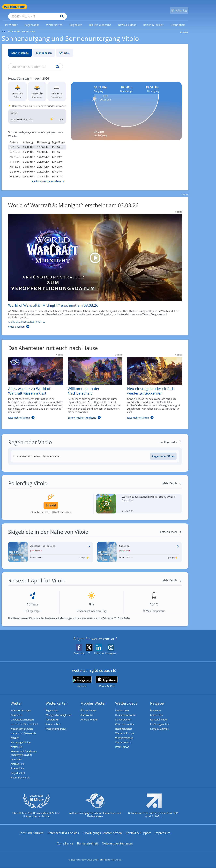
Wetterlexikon (124, 740)
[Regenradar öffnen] (163, 451)
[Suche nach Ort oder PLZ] (62, 7)
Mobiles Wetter (94, 698)
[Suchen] (87, 7)
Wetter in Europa (126, 730)
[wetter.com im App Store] (107, 677)
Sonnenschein (54, 720)
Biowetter (156, 706)
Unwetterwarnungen (23, 716)
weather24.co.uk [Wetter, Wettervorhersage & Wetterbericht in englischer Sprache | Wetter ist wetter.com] (21, 777)
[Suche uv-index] (57, 62)
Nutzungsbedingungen (117, 844)
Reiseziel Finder (160, 716)
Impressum (163, 833)
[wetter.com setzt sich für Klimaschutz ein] (95, 809)
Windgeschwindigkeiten (60, 711)
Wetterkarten (57, 698)
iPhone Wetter (89, 706)
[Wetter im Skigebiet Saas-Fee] (139, 547)
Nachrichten (123, 706)
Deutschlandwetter (127, 711)
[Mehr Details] (172, 479)
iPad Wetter (88, 711)
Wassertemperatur (57, 725)
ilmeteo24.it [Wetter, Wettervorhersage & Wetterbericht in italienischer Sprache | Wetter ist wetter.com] (18, 768)
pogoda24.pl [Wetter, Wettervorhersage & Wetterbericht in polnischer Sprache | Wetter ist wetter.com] (19, 773)
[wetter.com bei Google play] (82, 677)
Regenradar (53, 706)
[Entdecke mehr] (171, 527)
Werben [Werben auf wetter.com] (16, 735)
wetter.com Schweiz (23, 725)
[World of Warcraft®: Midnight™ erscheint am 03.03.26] (93, 267)
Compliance (65, 844)
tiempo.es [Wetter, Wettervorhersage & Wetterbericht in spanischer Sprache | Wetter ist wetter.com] (17, 758)
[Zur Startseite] (15, 7)
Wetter (17, 698)
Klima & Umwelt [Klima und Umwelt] (160, 725)
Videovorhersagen (22, 706)
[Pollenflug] (179, 7)
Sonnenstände (20, 48)
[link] (11, 20)
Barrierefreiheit (88, 844)
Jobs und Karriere (32, 833)
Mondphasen (44, 48)
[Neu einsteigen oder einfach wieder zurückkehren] (152, 385)
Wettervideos (127, 698)
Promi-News (123, 745)
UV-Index (65, 48)
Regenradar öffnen (163, 452)
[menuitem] (11, 20)
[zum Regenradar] (170, 438)
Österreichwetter (126, 720)
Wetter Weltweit (125, 735)
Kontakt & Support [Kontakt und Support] (138, 833)
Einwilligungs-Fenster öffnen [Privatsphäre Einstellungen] (102, 833)
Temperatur (53, 716)
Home (4, 27)
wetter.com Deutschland (25, 720)
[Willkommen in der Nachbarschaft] (93, 385)
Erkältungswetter (160, 720)
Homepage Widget (22, 740)
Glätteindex (157, 711)
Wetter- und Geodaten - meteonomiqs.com (25, 751)
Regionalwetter (124, 725)
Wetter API (17, 745)
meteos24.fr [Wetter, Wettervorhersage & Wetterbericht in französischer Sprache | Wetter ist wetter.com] (18, 763)
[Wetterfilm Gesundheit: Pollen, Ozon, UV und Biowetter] (139, 499)
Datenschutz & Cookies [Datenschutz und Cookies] (63, 833)
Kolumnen (17, 711)
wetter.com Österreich (24, 730)
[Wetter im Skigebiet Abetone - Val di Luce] (51, 547)
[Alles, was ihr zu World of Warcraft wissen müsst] (33, 385)
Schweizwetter (124, 716)
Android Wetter (90, 716)
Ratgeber (158, 698)
